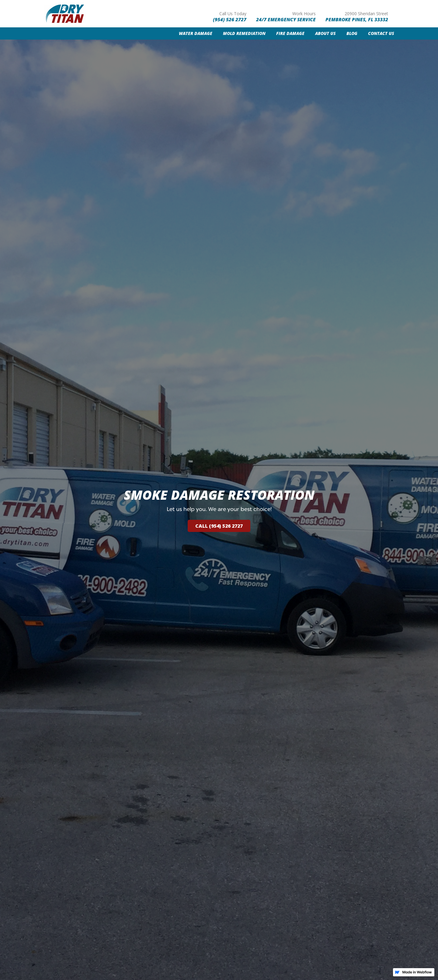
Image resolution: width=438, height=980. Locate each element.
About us (325, 33)
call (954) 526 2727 (219, 526)
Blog (352, 33)
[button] (190, 33)
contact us (381, 33)
